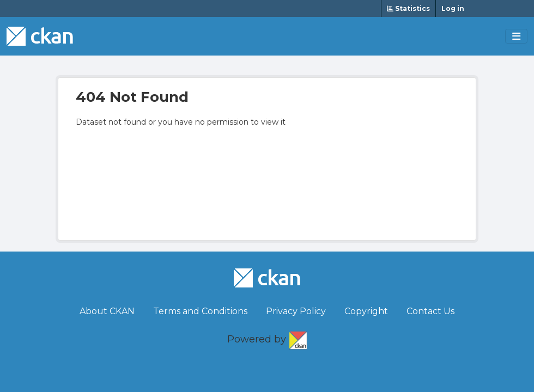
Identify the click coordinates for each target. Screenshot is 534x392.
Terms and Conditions (200, 311)
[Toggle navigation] (516, 36)
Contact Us (430, 311)
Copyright (366, 311)
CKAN (298, 338)
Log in (453, 8)
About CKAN (107, 311)
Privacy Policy (296, 311)
